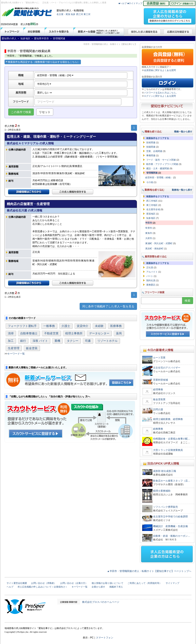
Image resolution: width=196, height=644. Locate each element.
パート (150, 276)
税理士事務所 (74, 333)
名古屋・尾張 (63, 14)
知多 (73, 14)
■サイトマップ (135, 3)
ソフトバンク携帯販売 (165, 507)
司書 (88, 341)
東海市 (149, 233)
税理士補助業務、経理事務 (168, 419)
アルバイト (152, 272)
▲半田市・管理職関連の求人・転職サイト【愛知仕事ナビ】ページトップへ (149, 571)
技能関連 (151, 147)
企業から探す (98, 587)
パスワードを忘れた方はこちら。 (161, 93)
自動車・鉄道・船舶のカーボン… (172, 536)
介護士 (66, 326)
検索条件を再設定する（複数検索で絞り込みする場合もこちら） (43, 62)
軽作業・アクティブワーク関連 (162, 164)
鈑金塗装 (32, 348)
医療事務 (116, 326)
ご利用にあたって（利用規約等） (145, 583)
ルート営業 (159, 358)
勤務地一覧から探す (182, 190)
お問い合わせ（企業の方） (74, 583)
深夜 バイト (40, 341)
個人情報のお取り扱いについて (107, 583)
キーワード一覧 (16, 354)
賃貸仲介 (83, 326)
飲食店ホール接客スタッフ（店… (172, 481)
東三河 (87, 14)
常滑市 (149, 228)
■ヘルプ (123, 3)
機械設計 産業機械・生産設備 (170, 526)
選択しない (44, 93)
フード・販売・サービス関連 (161, 160)
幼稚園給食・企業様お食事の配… (172, 439)
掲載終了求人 (116, 587)
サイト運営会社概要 (17, 583)
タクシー (73, 341)
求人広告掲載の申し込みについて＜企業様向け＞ (43, 587)
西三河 (80, 14)
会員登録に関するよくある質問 (160, 70)
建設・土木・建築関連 (158, 168)
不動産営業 (51, 333)
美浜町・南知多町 (154, 248)
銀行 (23, 341)
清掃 (11, 333)
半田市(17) (44, 84)
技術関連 (151, 142)
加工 (11, 341)
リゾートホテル (107, 341)
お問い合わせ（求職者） (44, 583)
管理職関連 (152, 173)
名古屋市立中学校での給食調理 (170, 517)
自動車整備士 (29, 333)
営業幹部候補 (161, 380)
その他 (150, 182)
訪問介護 (158, 409)
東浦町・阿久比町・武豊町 (159, 243)
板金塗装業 (159, 399)
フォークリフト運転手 (22, 326)
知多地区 (151, 218)
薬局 (119, 333)
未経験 (99, 326)
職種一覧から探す (183, 132)
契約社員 (151, 280)
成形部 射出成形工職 (165, 471)
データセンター (99, 333)
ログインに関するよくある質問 (160, 96)
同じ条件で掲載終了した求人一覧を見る (108, 306)
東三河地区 (152, 205)
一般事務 (49, 326)
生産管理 (14, 348)
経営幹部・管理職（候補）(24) (55, 75)
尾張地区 (151, 214)
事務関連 (151, 155)
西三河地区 (152, 201)
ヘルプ (10, 587)
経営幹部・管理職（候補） (159, 177)
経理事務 (158, 390)
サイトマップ (172, 583)
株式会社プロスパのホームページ (101, 602)
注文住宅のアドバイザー (167, 368)
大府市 (149, 238)
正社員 (150, 267)
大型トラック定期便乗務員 (168, 450)
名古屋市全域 (153, 209)
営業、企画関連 (154, 151)
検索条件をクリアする (158, 138)
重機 (57, 341)
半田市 (149, 223)
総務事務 (158, 429)
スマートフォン (105, 638)
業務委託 (151, 285)
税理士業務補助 (162, 491)
